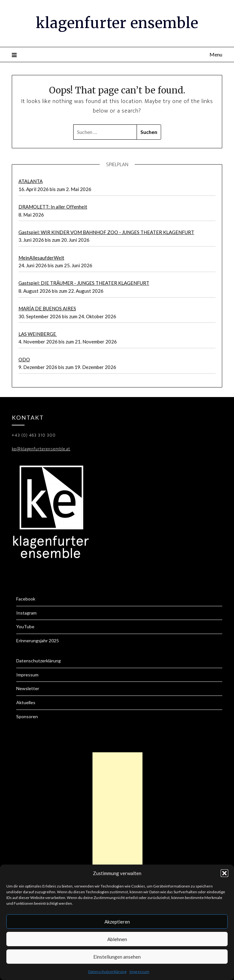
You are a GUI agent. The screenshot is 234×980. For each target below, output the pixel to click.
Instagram (26, 613)
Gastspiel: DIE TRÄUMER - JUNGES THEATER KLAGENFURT (84, 283)
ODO (24, 359)
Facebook (26, 599)
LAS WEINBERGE (38, 334)
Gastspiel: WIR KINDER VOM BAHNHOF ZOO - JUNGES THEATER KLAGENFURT (106, 232)
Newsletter (28, 688)
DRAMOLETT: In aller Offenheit (53, 207)
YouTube (25, 626)
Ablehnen (117, 939)
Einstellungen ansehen (117, 957)
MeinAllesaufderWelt (41, 258)
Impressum (139, 972)
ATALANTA (31, 181)
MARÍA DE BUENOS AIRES (47, 308)
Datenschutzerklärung (107, 972)
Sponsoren (27, 716)
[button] (224, 873)
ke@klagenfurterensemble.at (41, 449)
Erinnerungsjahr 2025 (38, 641)
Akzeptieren (117, 922)
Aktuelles (26, 702)
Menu (216, 54)
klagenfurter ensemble (117, 23)
